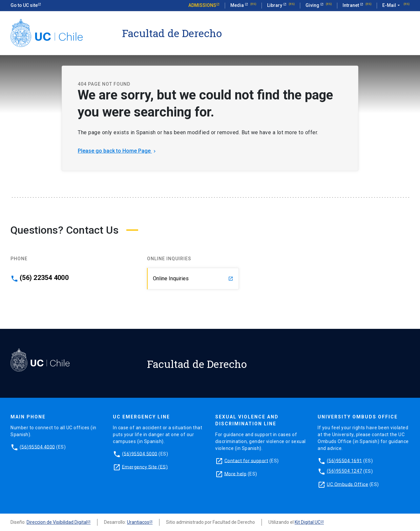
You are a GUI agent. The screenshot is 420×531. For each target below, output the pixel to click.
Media (238, 5)
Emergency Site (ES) (145, 467)
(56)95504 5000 (140, 454)
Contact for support (246, 460)
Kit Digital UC (308, 522)
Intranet (351, 5)
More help (236, 474)
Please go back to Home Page (117, 151)
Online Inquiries (193, 278)
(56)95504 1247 (345, 471)
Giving (313, 5)
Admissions (202, 5)
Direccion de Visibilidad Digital (57, 522)
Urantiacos (138, 522)
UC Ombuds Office (347, 484)
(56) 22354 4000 (44, 278)
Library (275, 5)
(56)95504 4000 (37, 447)
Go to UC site (24, 5)
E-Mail (392, 6)
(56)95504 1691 (345, 460)
